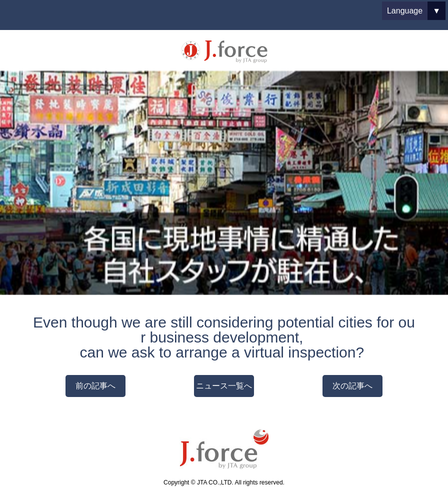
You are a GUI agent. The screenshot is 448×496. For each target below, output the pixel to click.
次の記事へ (352, 386)
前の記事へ (95, 386)
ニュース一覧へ (224, 386)
